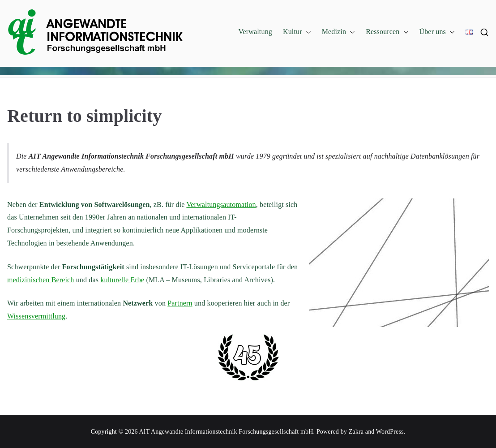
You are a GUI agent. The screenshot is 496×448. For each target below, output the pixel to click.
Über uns (437, 32)
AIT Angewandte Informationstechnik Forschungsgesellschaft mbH (226, 432)
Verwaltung (255, 32)
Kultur (297, 32)
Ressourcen (387, 32)
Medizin (338, 32)
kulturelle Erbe (122, 280)
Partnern (180, 303)
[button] (307, 32)
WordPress (390, 432)
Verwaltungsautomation (221, 205)
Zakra (356, 432)
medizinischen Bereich (41, 280)
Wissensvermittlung (36, 316)
